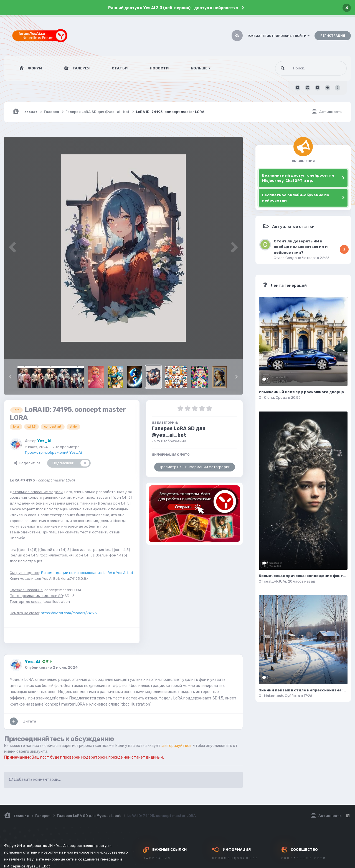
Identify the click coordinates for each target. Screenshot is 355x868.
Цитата (29, 721)
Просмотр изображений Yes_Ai (53, 452)
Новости (159, 68)
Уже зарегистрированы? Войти (279, 36)
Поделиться (27, 463)
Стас (278, 258)
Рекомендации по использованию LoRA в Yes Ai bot (87, 573)
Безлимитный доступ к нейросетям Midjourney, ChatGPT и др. (298, 178)
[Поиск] (301, 68)
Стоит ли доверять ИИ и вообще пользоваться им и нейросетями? (301, 247)
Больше (201, 68)
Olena (269, 397)
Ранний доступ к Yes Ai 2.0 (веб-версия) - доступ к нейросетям (173, 8)
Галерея (81, 68)
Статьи (120, 68)
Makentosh (274, 696)
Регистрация (333, 36)
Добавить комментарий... (35, 780)
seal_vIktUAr (275, 581)
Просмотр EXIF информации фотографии (195, 467)
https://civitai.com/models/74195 (69, 613)
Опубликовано (51, 667)
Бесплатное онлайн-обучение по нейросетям (296, 198)
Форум (35, 68)
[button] (10, 377)
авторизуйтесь (177, 746)
